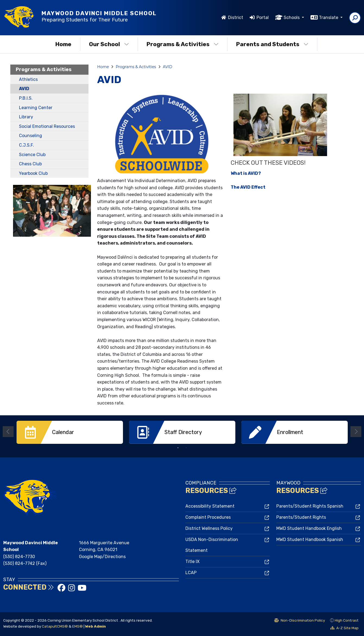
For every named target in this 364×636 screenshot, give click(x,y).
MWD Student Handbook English (309, 528)
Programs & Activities (183, 44)
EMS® (77, 626)
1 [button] (178, 448)
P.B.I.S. (26, 98)
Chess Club (30, 164)
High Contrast (347, 620)
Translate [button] (329, 18)
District (236, 18)
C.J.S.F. (26, 145)
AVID (24, 89)
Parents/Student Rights (301, 517)
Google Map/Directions (102, 557)
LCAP (191, 573)
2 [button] (186, 448)
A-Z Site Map (344, 629)
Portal (263, 18)
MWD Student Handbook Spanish (310, 540)
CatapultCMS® (55, 626)
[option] (70, 432)
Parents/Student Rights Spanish (310, 506)
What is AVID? (246, 173)
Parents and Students (272, 44)
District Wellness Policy (209, 528)
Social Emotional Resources (47, 126)
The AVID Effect (248, 187)
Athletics (28, 79)
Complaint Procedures (208, 517)
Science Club (32, 155)
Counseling (31, 136)
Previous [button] (8, 432)
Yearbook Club (33, 173)
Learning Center (36, 108)
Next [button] (356, 432)
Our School (109, 44)
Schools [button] (292, 18)
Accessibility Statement (210, 506)
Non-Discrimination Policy (300, 621)
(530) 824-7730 (19, 557)
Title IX (192, 561)
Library (26, 117)
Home (63, 44)
